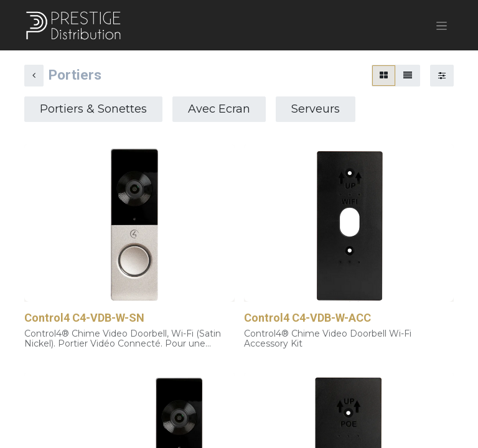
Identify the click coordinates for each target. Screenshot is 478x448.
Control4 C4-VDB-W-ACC (307, 318)
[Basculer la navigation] (442, 26)
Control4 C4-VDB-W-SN (84, 318)
